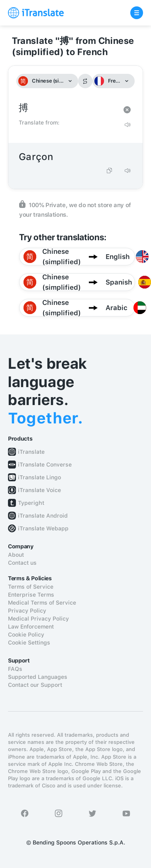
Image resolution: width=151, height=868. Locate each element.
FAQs (15, 669)
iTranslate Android (43, 516)
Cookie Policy (26, 635)
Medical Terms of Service (42, 603)
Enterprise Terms (31, 595)
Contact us (22, 563)
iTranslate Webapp (43, 528)
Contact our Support (35, 685)
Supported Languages (38, 677)
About (16, 555)
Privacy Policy (27, 611)
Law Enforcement (31, 627)
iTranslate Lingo (39, 477)
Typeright (31, 503)
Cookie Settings (29, 643)
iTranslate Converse (45, 465)
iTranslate (31, 452)
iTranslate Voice (39, 490)
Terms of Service (31, 587)
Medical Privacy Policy (38, 619)
